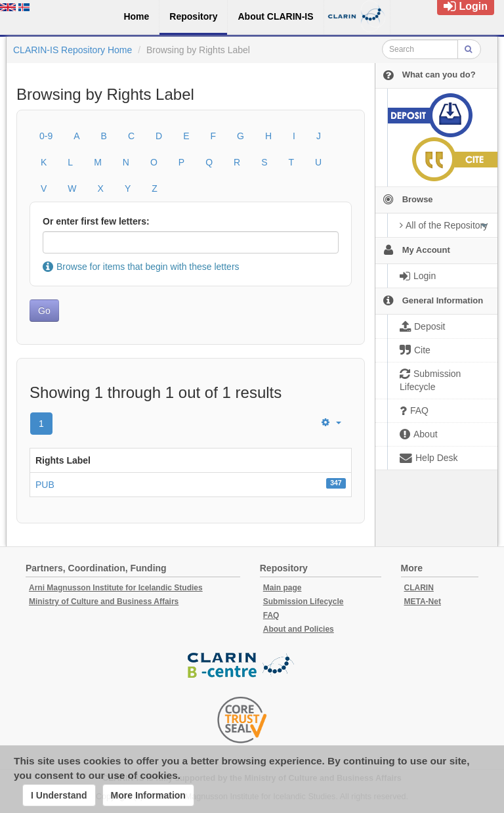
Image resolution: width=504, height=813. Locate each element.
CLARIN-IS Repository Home (73, 50)
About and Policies (299, 629)
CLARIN (419, 588)
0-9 (46, 136)
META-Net (423, 602)
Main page (283, 588)
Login (466, 6)
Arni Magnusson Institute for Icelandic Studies (116, 588)
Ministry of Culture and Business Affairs (104, 602)
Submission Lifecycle (304, 602)
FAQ (271, 615)
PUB (45, 485)
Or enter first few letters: (96, 221)
